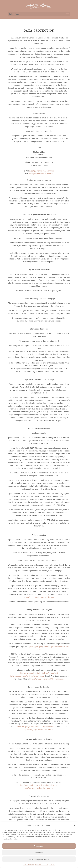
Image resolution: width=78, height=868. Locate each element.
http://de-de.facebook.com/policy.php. (40, 597)
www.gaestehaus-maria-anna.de (41, 174)
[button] (74, 825)
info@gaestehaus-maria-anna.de (42, 171)
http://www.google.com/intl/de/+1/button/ (39, 730)
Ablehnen (39, 853)
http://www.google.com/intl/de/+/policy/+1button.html (37, 727)
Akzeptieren (39, 846)
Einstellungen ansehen (39, 859)
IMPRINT (52, 865)
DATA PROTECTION (42, 865)
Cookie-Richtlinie (28, 865)
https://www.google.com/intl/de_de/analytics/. (48, 679)
